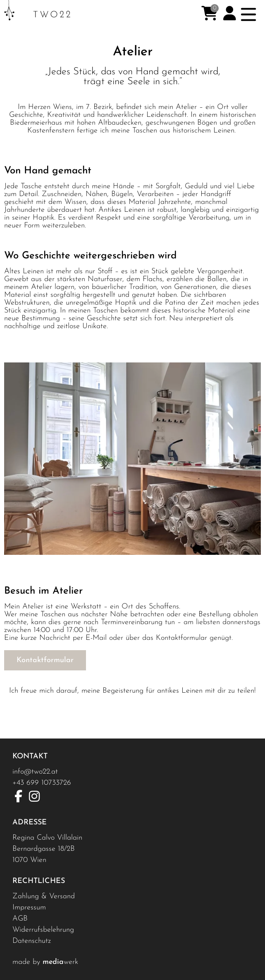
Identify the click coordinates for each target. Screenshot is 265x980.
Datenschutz (32, 941)
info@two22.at (35, 772)
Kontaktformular (45, 660)
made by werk (45, 962)
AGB (20, 919)
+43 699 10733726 (42, 783)
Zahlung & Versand (44, 896)
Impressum (29, 908)
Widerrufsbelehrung (43, 930)
